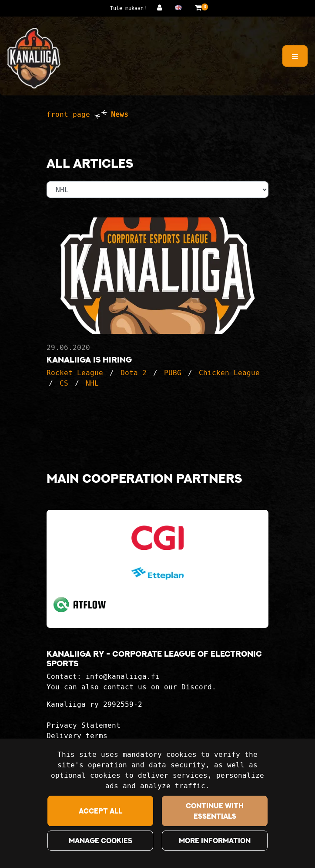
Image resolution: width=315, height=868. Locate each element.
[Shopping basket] (198, 8)
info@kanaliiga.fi (123, 676)
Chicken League (229, 373)
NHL (92, 383)
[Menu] (295, 56)
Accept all (101, 811)
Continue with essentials (215, 811)
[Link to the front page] (34, 58)
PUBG (173, 373)
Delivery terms (77, 736)
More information (215, 841)
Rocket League (75, 373)
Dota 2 (134, 373)
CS (64, 383)
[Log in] (162, 8)
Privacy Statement (84, 725)
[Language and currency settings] (181, 8)
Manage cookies (101, 841)
